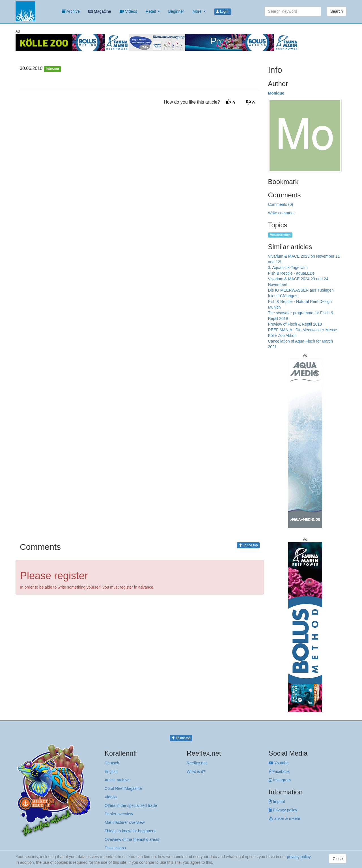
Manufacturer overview (125, 822)
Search (337, 11)
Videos (128, 11)
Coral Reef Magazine (123, 788)
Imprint (277, 801)
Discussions (115, 848)
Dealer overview (119, 814)
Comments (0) (281, 204)
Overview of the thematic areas (132, 839)
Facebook (279, 771)
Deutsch (112, 763)
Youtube (279, 763)
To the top (248, 545)
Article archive (117, 780)
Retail (153, 11)
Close (338, 859)
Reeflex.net (197, 763)
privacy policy (299, 857)
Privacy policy (283, 810)
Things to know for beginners (130, 831)
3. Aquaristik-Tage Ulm (288, 268)
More (199, 11)
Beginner (176, 11)
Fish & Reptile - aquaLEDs (291, 273)
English (111, 771)
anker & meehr (285, 818)
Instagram (280, 780)
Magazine (100, 11)
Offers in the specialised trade (131, 805)
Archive (71, 11)
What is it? (196, 771)
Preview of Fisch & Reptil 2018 (295, 324)
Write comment (281, 213)
